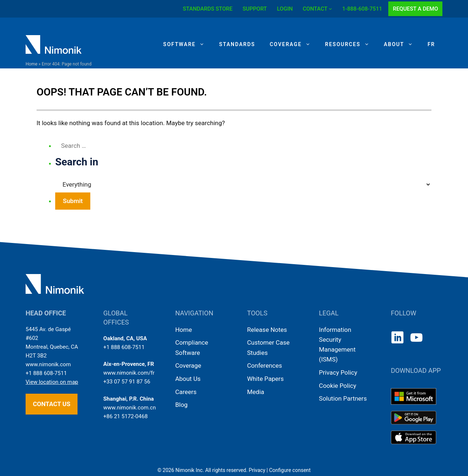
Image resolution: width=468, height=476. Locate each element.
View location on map (52, 382)
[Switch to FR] (431, 44)
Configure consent (290, 470)
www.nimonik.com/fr (129, 373)
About (402, 44)
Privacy (257, 470)
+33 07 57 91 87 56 (127, 382)
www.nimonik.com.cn (130, 408)
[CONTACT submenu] (330, 9)
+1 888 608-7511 (46, 373)
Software (187, 44)
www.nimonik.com (48, 364)
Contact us (52, 404)
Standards (237, 44)
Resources (351, 44)
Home (31, 64)
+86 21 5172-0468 (126, 416)
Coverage (294, 44)
